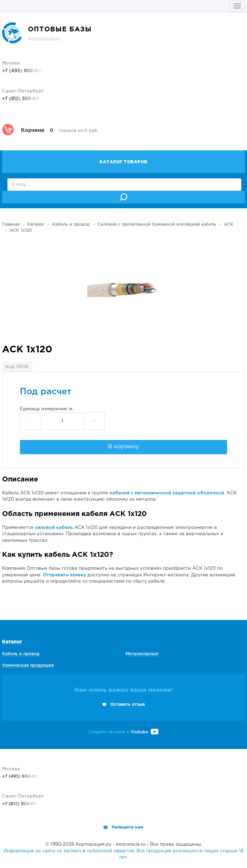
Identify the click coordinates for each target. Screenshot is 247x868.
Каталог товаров (123, 162)
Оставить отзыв (128, 705)
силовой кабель (54, 528)
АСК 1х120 (21, 230)
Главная (11, 225)
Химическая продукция (28, 665)
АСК (229, 225)
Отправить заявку (65, 575)
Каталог (36, 225)
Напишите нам (128, 827)
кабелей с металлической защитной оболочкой (167, 493)
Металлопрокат (142, 654)
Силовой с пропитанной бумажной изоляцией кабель (157, 225)
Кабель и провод (71, 225)
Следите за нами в (123, 732)
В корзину (123, 447)
